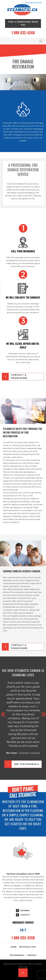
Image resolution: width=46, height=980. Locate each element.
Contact (25, 915)
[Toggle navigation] (41, 41)
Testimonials (17, 955)
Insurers (25, 911)
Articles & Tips (27, 947)
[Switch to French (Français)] (33, 3)
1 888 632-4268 (23, 33)
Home (14, 947)
